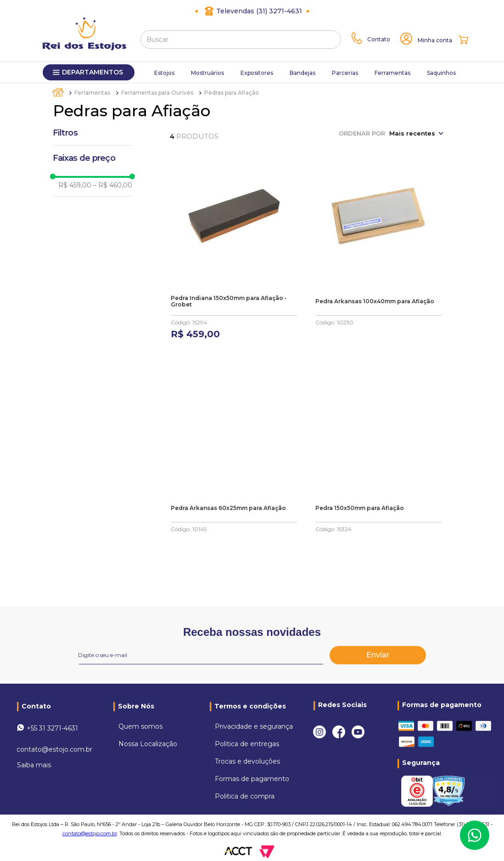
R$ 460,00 (113, 185)
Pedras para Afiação (232, 93)
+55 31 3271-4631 (52, 728)
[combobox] (241, 40)
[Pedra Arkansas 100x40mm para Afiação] (378, 265)
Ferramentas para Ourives (157, 93)
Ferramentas (92, 93)
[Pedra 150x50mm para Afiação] (378, 472)
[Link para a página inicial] (59, 92)
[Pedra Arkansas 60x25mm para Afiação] (234, 472)
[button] (93, 158)
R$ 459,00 (75, 185)
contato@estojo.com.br (54, 749)
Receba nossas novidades (252, 632)
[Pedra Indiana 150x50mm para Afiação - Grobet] (234, 265)
